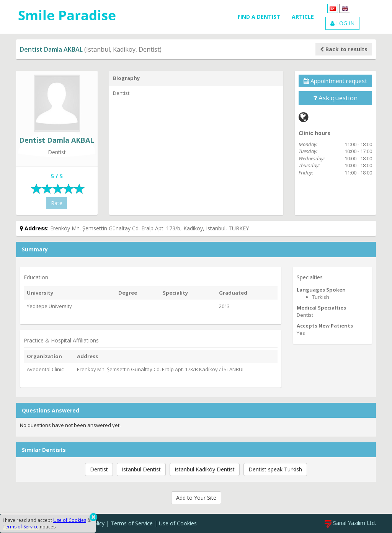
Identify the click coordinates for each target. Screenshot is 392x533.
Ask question (335, 98)
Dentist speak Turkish (275, 469)
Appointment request (335, 81)
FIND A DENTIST (259, 17)
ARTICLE (303, 17)
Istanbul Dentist (141, 469)
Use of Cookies (178, 523)
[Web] (304, 117)
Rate (57, 203)
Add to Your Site (196, 498)
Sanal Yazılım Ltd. (350, 523)
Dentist (99, 469)
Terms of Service (132, 523)
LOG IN (342, 23)
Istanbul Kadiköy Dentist (205, 469)
